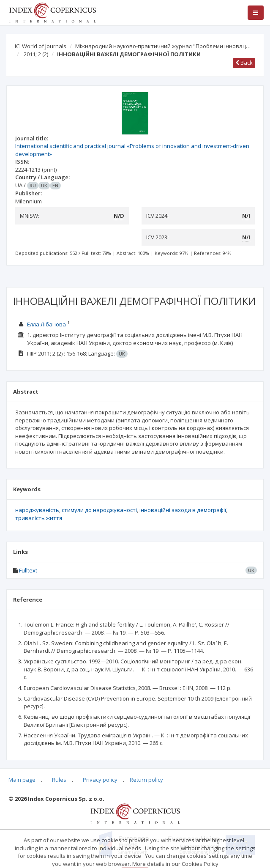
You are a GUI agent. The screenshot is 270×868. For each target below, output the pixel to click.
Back (244, 63)
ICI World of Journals (41, 46)
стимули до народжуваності (99, 510)
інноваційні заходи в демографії (183, 510)
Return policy (146, 780)
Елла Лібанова (46, 324)
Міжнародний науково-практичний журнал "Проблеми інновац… (163, 46)
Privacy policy (100, 780)
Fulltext (28, 570)
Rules (59, 780)
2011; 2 (36, 54)
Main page (22, 780)
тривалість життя (39, 518)
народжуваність (37, 510)
